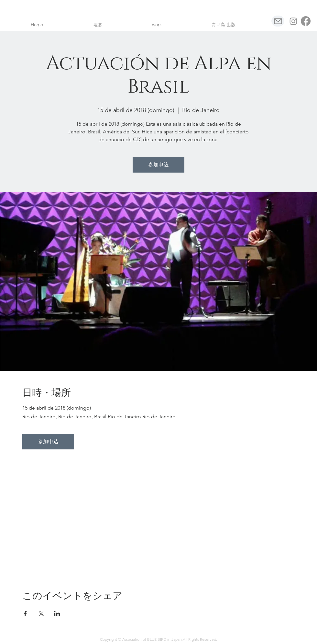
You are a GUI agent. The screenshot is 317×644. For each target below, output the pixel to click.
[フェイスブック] (306, 21)
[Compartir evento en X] (41, 614)
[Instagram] (293, 21)
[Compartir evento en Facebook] (25, 614)
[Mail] (278, 21)
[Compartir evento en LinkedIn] (57, 614)
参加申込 (158, 165)
